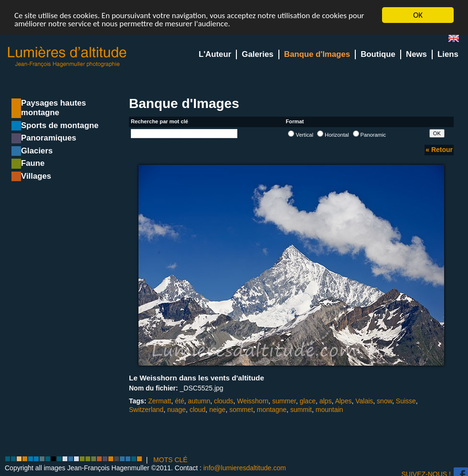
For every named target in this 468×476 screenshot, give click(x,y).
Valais (364, 401)
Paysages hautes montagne (53, 108)
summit (301, 409)
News (416, 54)
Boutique (378, 54)
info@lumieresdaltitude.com (245, 468)
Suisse (406, 401)
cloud (197, 409)
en (457, 40)
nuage (176, 409)
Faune (33, 163)
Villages (36, 176)
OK (418, 15)
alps (326, 401)
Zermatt (160, 401)
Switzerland (146, 409)
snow (384, 401)
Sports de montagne (60, 125)
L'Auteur (215, 54)
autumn (199, 401)
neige (217, 409)
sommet (241, 409)
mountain (330, 409)
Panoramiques (49, 138)
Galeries (257, 54)
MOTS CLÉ (170, 460)
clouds (223, 401)
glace (307, 401)
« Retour (439, 150)
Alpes (343, 401)
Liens (448, 54)
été (179, 401)
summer (284, 401)
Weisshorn (253, 401)
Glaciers (37, 151)
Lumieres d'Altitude (67, 57)
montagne (272, 409)
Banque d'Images (317, 54)
